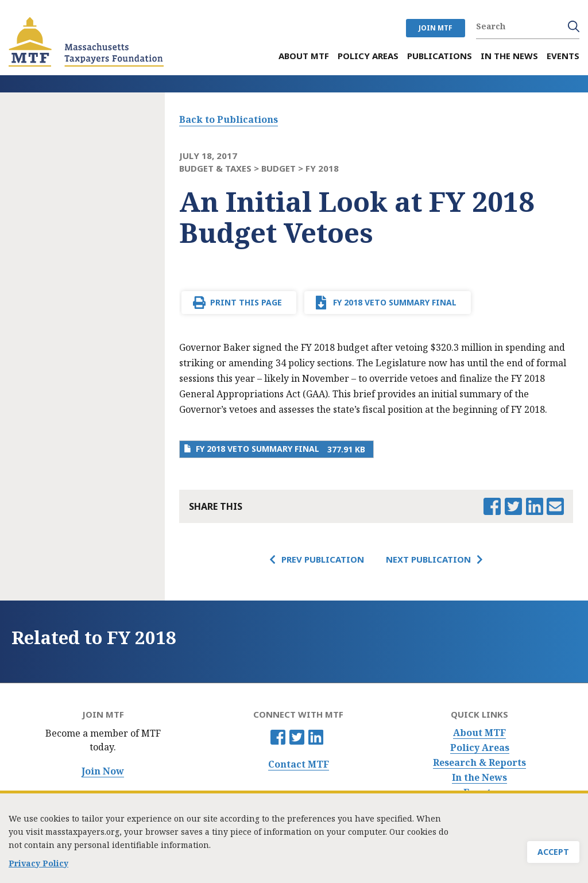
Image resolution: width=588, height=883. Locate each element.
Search (574, 26)
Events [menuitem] (563, 56)
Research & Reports (479, 763)
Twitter (297, 737)
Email (555, 506)
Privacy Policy (38, 867)
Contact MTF (299, 764)
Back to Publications (229, 119)
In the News (479, 778)
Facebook (278, 737)
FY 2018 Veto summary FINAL (395, 302)
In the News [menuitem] (509, 56)
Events (479, 793)
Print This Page (246, 302)
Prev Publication (323, 559)
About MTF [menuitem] (304, 56)
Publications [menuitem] (440, 56)
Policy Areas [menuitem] (368, 56)
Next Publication (428, 559)
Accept (553, 855)
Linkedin (316, 737)
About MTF (479, 733)
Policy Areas (480, 748)
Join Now (103, 771)
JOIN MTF (436, 28)
